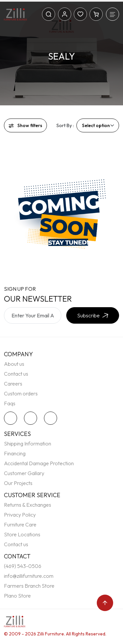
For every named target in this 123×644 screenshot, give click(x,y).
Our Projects (18, 483)
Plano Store (17, 596)
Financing (15, 453)
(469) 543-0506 (23, 566)
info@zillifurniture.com (29, 576)
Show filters (25, 126)
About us (14, 364)
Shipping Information (28, 443)
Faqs (10, 403)
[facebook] (32, 418)
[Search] (49, 14)
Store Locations (22, 534)
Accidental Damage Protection (39, 463)
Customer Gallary (24, 473)
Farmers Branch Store (29, 586)
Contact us (16, 374)
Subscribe (93, 315)
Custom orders (21, 393)
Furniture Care (20, 524)
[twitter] (12, 418)
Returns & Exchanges (28, 505)
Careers (13, 384)
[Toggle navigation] (113, 14)
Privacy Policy (20, 515)
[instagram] (52, 418)
